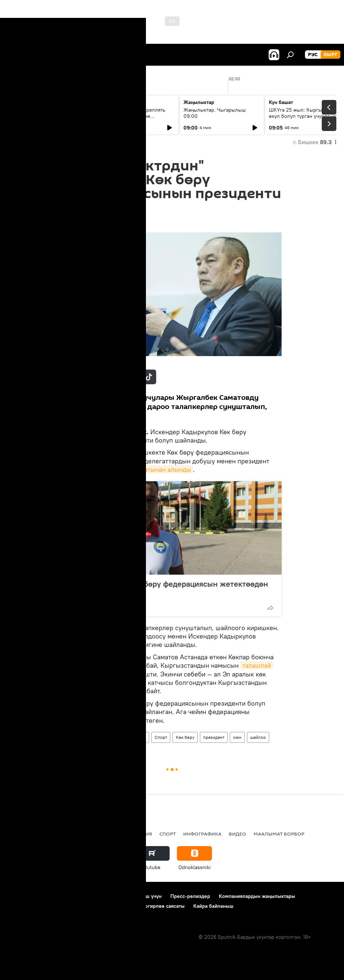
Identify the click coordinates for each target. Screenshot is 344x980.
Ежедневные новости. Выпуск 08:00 (48, 113)
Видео (237, 834)
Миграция (138, 834)
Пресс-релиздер (190, 896)
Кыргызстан (114, 737)
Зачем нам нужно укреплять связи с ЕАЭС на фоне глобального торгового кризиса (136, 116)
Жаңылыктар (79, 737)
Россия (108, 834)
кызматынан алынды (160, 469)
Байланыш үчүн (143, 896)
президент (214, 737)
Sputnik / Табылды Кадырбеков (99, 362)
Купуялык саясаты (29, 906)
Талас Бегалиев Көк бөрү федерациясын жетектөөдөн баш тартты (169, 589)
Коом (140, 737)
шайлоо (258, 737)
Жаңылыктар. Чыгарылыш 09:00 (215, 113)
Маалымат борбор (279, 834)
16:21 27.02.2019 (82, 223)
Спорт (161, 737)
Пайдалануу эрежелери (88, 896)
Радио (82, 834)
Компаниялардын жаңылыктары (257, 896)
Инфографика (202, 834)
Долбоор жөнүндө (29, 896)
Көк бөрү (185, 737)
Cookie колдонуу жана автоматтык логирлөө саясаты (122, 906)
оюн (237, 737)
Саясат (57, 834)
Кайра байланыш (213, 906)
